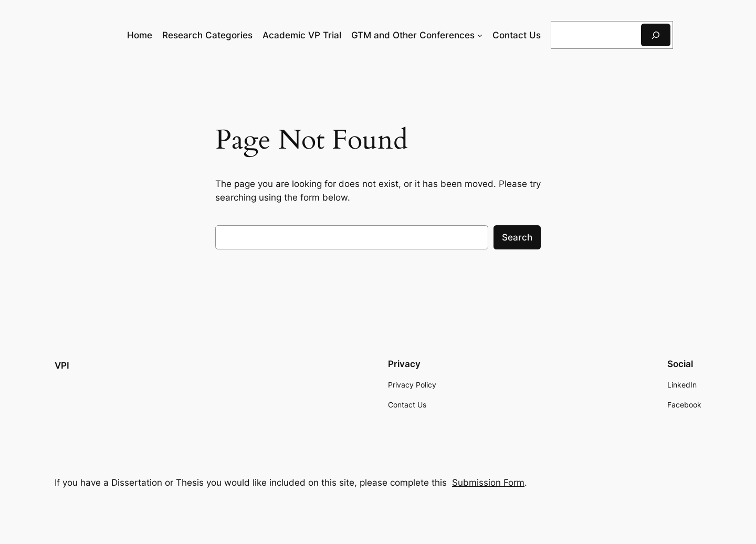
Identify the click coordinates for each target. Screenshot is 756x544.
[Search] (656, 35)
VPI (62, 365)
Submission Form (488, 483)
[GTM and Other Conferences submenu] (480, 35)
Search (517, 237)
